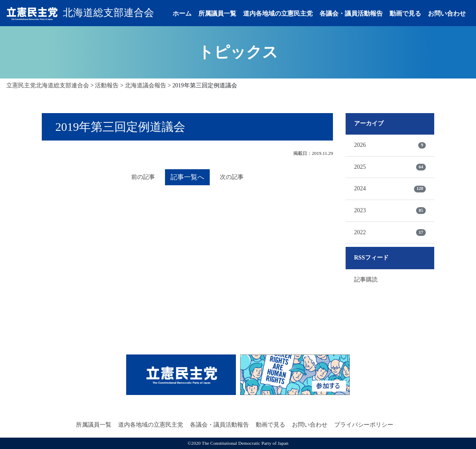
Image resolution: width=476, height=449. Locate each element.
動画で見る (405, 14)
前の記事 (143, 177)
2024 (390, 189)
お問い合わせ (447, 14)
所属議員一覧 (217, 14)
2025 (390, 167)
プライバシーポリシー (364, 425)
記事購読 (366, 280)
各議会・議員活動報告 (351, 14)
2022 (390, 233)
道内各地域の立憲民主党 (278, 14)
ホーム (182, 14)
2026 (390, 145)
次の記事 (232, 177)
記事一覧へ (187, 177)
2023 (390, 211)
